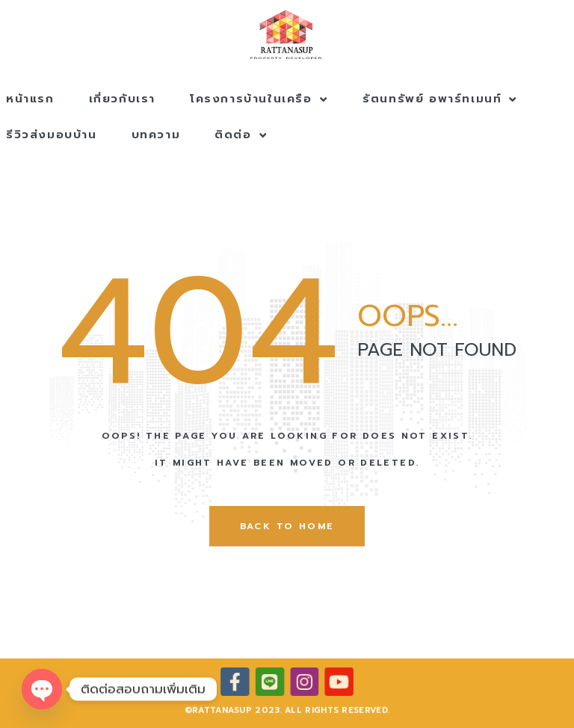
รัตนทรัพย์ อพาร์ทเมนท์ (440, 99)
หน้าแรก (30, 99)
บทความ (156, 135)
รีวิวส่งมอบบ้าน (52, 135)
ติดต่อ (241, 135)
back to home (287, 526)
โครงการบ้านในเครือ (259, 99)
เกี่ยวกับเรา (122, 99)
